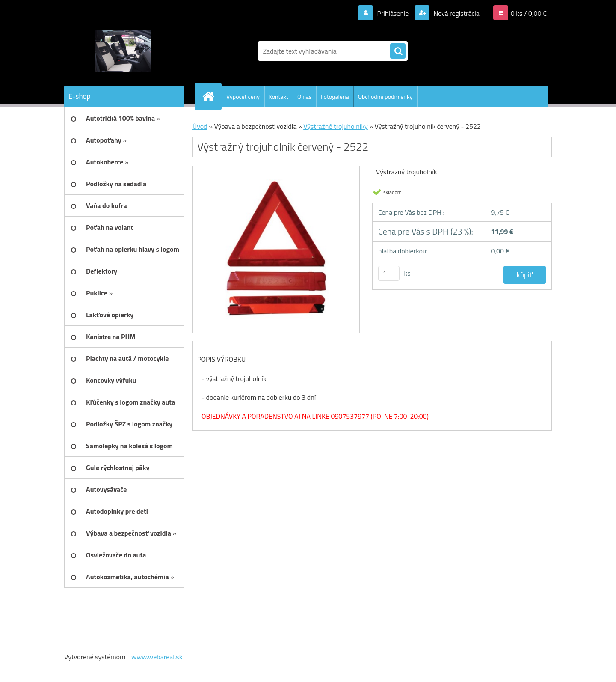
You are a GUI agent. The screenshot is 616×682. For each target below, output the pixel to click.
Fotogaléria (335, 97)
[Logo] (123, 51)
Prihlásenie (393, 13)
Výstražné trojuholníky (336, 126)
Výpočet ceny (243, 97)
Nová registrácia (456, 13)
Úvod (200, 126)
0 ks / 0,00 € (529, 13)
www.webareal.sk (157, 657)
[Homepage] (212, 96)
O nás (304, 97)
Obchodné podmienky (385, 97)
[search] (398, 51)
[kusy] (389, 273)
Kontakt (278, 97)
